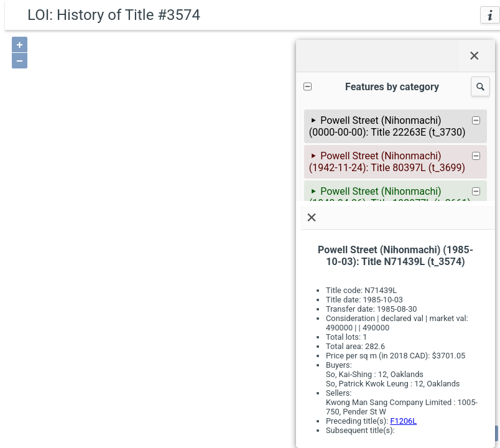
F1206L (403, 421)
